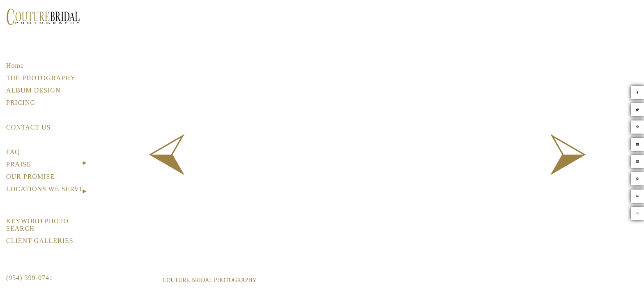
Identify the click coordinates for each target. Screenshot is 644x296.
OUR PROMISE (30, 177)
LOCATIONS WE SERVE (45, 189)
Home (15, 66)
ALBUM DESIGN (33, 90)
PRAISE (19, 164)
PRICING (21, 103)
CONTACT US (28, 127)
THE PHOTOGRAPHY (41, 78)
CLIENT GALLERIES (40, 241)
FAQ (13, 152)
